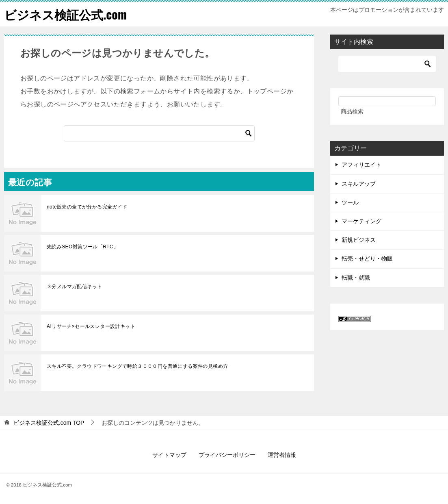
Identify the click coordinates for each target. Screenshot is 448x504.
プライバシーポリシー (227, 455)
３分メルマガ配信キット (74, 287)
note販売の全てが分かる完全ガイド (87, 207)
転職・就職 (356, 278)
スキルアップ (359, 184)
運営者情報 (282, 455)
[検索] (159, 133)
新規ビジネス (359, 240)
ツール (350, 202)
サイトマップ (169, 455)
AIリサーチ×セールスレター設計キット (91, 326)
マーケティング (361, 221)
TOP (49, 423)
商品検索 (352, 111)
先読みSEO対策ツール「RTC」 (82, 247)
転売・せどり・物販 (367, 259)
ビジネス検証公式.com (65, 14)
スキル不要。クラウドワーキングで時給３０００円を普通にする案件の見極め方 (137, 366)
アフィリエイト (361, 165)
